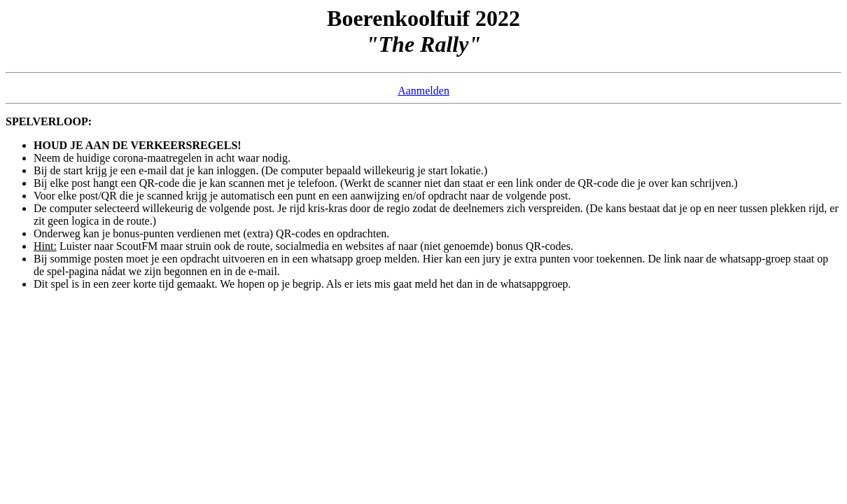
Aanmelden (423, 91)
